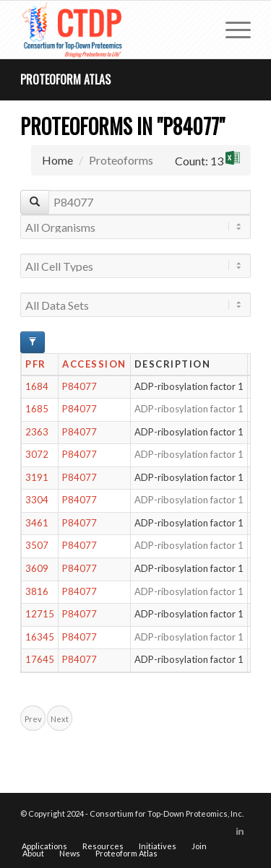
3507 (37, 545)
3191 (37, 477)
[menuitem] (231, 30)
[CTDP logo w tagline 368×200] (112, 30)
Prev (33, 719)
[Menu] (231, 30)
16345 (40, 637)
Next (60, 719)
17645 (40, 659)
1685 (37, 409)
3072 (37, 454)
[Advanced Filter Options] (33, 342)
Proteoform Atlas (65, 79)
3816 (37, 591)
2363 (37, 432)
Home (57, 160)
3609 (37, 568)
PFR (36, 364)
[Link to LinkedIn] (240, 831)
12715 (40, 614)
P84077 (79, 386)
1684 (37, 386)
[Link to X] (218, 831)
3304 (37, 500)
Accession (94, 364)
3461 (37, 523)
